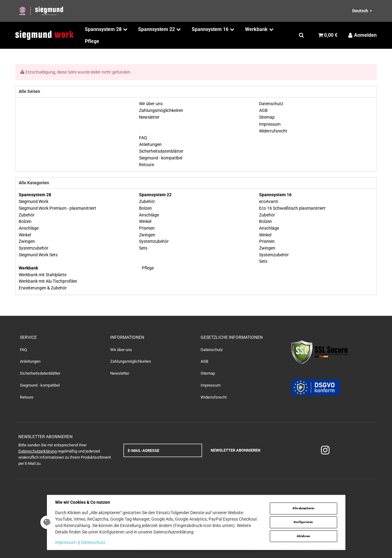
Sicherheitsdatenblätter (40, 373)
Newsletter (120, 373)
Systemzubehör (34, 248)
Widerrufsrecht (214, 397)
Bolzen (25, 221)
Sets (143, 248)
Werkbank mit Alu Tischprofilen (48, 281)
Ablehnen (303, 536)
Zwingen (27, 241)
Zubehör (27, 215)
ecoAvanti (269, 201)
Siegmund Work (34, 201)
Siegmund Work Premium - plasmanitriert (57, 208)
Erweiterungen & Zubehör (43, 288)
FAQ (23, 350)
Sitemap (208, 373)
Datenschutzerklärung (38, 451)
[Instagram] (325, 451)
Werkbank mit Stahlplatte (43, 275)
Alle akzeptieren (303, 508)
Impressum (211, 385)
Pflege (147, 268)
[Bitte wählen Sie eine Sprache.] (356, 11)
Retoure (27, 397)
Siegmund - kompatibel (40, 385)
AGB (204, 361)
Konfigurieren (303, 522)
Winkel (25, 235)
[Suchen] (301, 35)
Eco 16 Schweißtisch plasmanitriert (292, 208)
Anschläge (29, 228)
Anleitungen (30, 361)
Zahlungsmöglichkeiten (131, 361)
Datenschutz (212, 350)
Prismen (147, 228)
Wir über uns (121, 350)
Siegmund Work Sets (38, 255)
